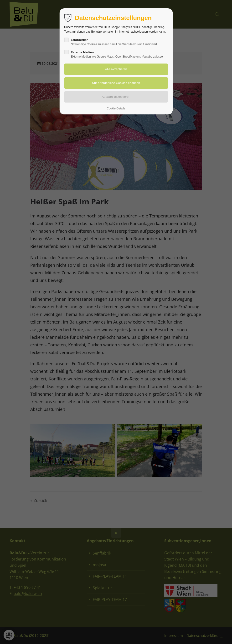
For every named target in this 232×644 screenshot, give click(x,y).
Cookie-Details (116, 108)
